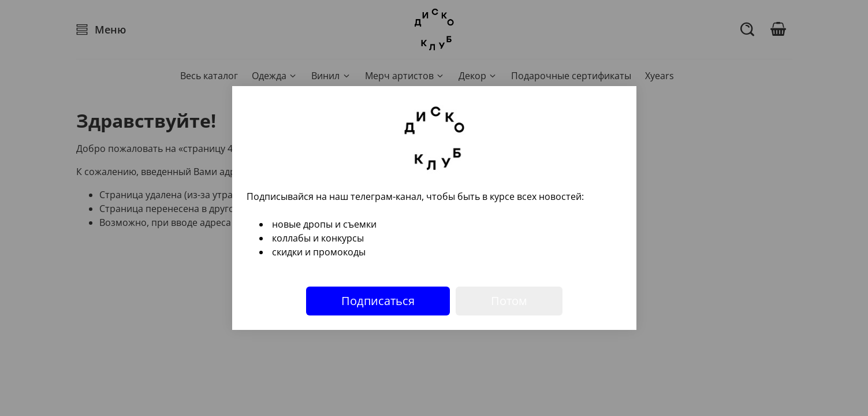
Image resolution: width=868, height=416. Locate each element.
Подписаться (378, 301)
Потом (509, 301)
